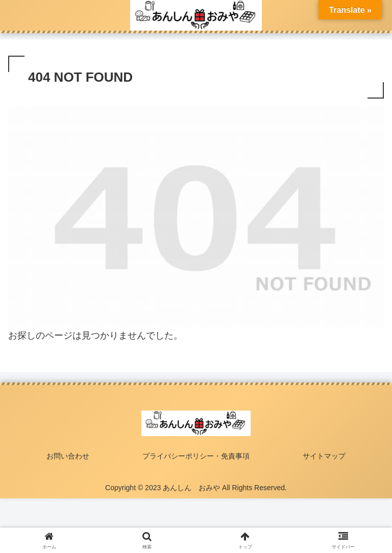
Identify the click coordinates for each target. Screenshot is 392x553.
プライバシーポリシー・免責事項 (196, 456)
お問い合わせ (68, 456)
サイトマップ (324, 456)
